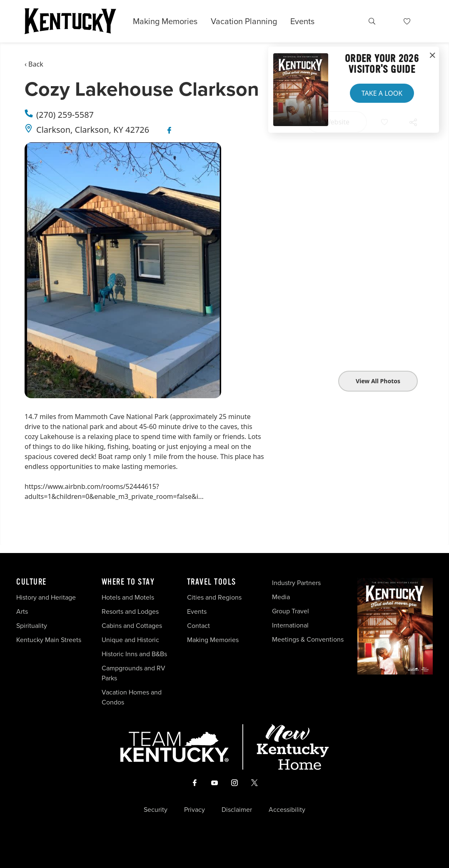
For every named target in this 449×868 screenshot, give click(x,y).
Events (302, 21)
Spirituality (32, 626)
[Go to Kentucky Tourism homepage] (70, 21)
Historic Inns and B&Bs (134, 654)
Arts (22, 611)
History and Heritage (47, 597)
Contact (198, 626)
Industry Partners (296, 583)
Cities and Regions (214, 597)
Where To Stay (128, 582)
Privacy (195, 810)
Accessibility (287, 810)
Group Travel (291, 611)
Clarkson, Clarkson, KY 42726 (93, 130)
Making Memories (165, 21)
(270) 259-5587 (65, 115)
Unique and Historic (130, 640)
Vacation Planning (244, 21)
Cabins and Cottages (132, 626)
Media (281, 597)
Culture (31, 582)
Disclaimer (237, 810)
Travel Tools (212, 582)
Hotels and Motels (128, 597)
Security (156, 810)
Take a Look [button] (382, 93)
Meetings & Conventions (308, 639)
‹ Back (34, 64)
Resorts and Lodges (130, 611)
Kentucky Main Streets (49, 640)
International (290, 625)
